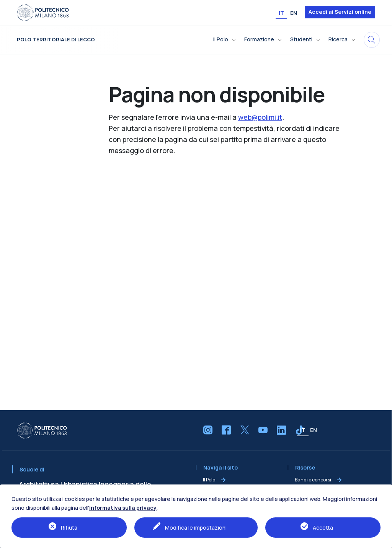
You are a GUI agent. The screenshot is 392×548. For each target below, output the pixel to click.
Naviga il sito (220, 468)
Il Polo (209, 480)
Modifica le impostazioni (196, 528)
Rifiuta (69, 528)
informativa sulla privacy (123, 508)
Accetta (323, 528)
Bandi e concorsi (313, 480)
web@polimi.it (260, 117)
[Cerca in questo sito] (372, 40)
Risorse (305, 468)
